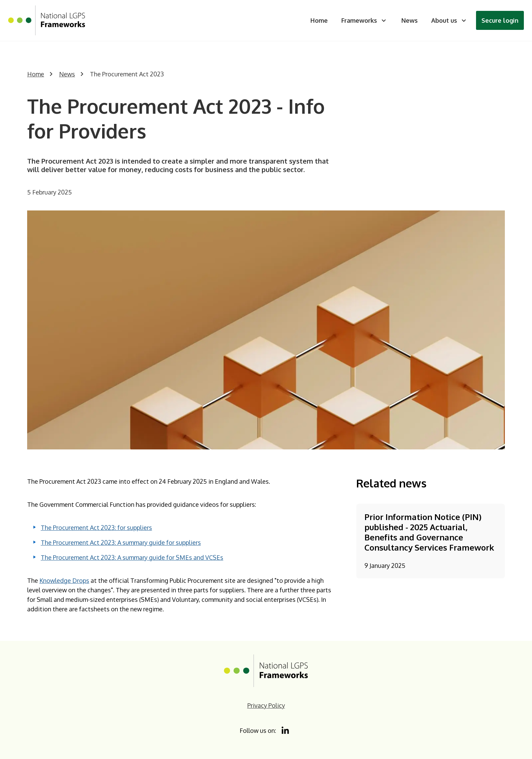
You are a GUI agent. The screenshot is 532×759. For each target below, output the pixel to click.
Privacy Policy (266, 705)
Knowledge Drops (64, 580)
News (410, 20)
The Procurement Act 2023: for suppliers (96, 527)
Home (319, 20)
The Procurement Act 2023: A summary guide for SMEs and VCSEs (132, 557)
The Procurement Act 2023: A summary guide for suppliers (121, 542)
